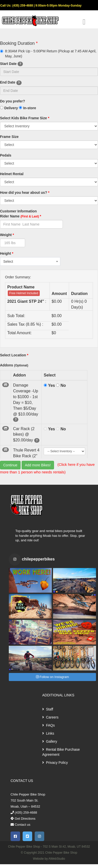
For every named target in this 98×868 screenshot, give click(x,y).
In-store (27, 108)
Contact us (20, 825)
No (61, 385)
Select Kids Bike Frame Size (25, 118)
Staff (48, 709)
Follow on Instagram (53, 677)
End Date (11, 83)
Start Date (11, 64)
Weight (7, 235)
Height (7, 253)
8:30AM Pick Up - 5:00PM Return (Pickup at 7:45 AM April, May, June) (48, 54)
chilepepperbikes (38, 559)
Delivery (9, 108)
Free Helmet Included (24, 293)
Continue (10, 465)
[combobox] (30, 261)
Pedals (6, 155)
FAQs (48, 725)
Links (48, 733)
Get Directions (23, 819)
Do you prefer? (13, 101)
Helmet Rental (12, 174)
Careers (50, 717)
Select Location (14, 355)
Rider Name (21, 216)
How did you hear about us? (25, 193)
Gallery (50, 741)
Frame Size (9, 137)
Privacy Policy (55, 763)
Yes (49, 385)
